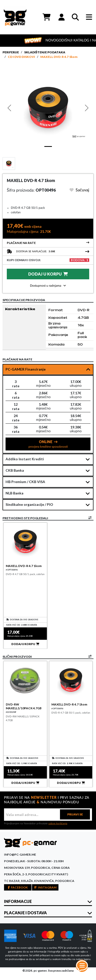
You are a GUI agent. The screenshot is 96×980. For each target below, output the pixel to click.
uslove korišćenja (58, 824)
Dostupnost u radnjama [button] (48, 286)
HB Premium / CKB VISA (25, 482)
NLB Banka (14, 493)
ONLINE (48, 444)
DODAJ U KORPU (48, 274)
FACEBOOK (18, 887)
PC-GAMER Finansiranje (26, 369)
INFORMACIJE (18, 901)
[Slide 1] (9, 163)
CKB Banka (15, 470)
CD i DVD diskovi (21, 57)
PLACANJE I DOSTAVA (25, 913)
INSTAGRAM (45, 887)
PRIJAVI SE (75, 814)
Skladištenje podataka (45, 52)
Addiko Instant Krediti (25, 459)
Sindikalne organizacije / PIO (29, 504)
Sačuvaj (79, 190)
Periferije (11, 52)
